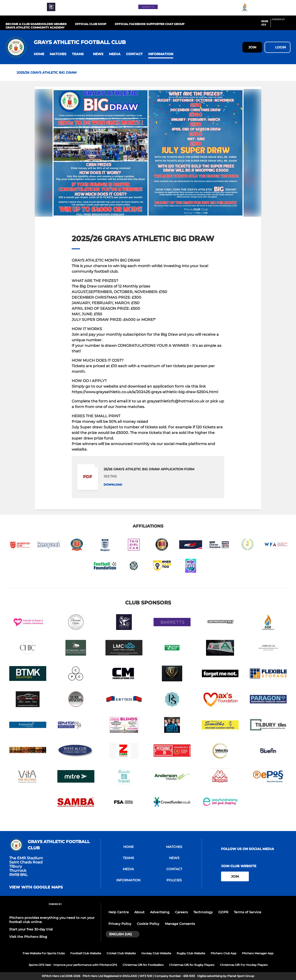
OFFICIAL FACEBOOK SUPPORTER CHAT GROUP (150, 24)
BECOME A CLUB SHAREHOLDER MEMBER (36, 24)
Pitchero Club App (224, 953)
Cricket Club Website (121, 953)
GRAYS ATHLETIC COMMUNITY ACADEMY (35, 27)
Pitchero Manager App (258, 953)
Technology (203, 912)
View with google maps (36, 887)
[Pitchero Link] (281, 25)
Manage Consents (180, 924)
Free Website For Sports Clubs (44, 953)
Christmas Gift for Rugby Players (192, 965)
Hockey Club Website (156, 953)
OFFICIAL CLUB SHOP (91, 24)
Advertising (160, 912)
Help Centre (119, 912)
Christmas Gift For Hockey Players (244, 965)
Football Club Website (86, 953)
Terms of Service (248, 912)
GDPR (223, 912)
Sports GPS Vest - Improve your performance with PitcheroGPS (73, 965)
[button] (39, 54)
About (139, 912)
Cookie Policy (148, 924)
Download (113, 485)
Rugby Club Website (191, 953)
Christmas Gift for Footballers (143, 965)
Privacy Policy (120, 924)
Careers (181, 912)
